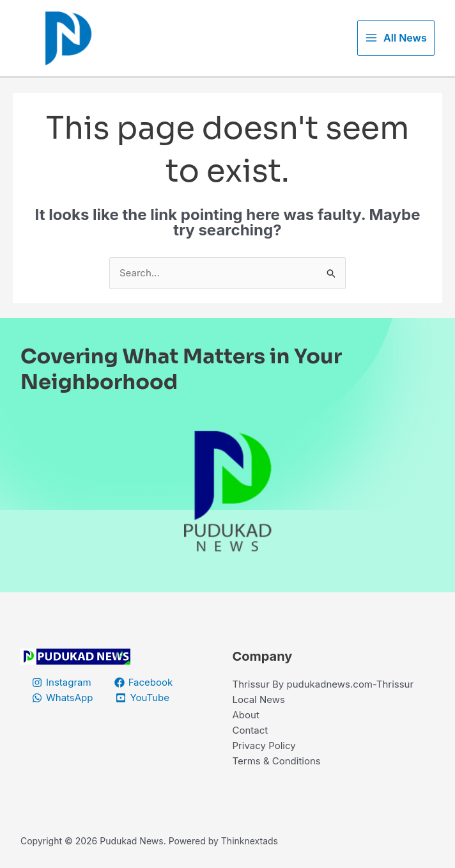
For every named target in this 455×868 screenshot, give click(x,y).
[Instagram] (62, 683)
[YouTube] (143, 698)
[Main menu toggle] (396, 38)
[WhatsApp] (62, 698)
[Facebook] (144, 683)
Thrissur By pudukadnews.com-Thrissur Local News (323, 692)
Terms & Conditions (277, 761)
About (246, 715)
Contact (251, 730)
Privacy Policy (264, 746)
